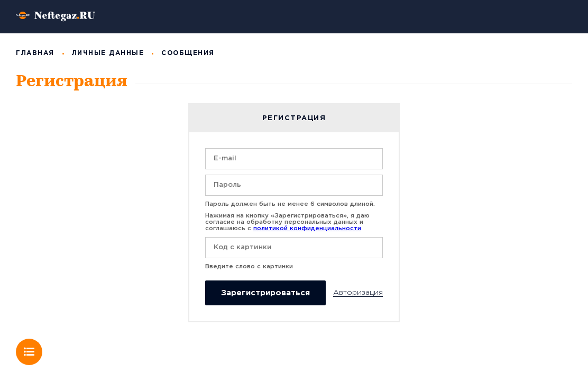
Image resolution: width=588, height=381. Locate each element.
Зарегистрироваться (265, 293)
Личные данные (108, 53)
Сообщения (188, 53)
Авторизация (358, 293)
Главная (35, 53)
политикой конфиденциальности (307, 228)
